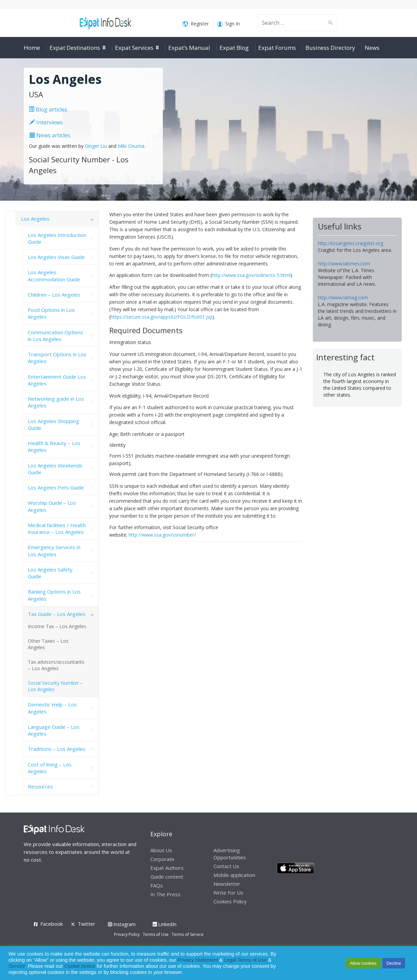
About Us (161, 850)
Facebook (52, 924)
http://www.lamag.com (343, 297)
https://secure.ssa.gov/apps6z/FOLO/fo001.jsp (162, 317)
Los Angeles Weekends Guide (55, 469)
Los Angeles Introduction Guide (57, 238)
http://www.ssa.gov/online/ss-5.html (251, 275)
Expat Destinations (75, 48)
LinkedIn (165, 924)
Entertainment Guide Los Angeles (57, 380)
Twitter (87, 924)
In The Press (165, 894)
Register (196, 24)
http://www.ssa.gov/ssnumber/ (162, 535)
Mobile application (234, 875)
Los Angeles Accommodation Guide (54, 276)
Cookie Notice (80, 966)
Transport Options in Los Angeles (57, 358)
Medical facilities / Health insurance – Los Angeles (57, 528)
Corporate (162, 859)
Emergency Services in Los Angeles (54, 551)
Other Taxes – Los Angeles (48, 644)
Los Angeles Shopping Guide (53, 424)
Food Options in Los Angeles (51, 313)
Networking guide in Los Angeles (56, 402)
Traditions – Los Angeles (57, 749)
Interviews (46, 122)
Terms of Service (188, 934)
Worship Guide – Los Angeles (52, 506)
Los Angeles (35, 219)
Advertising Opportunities (230, 854)
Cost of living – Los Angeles (50, 768)
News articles (50, 135)
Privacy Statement (198, 960)
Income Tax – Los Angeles (57, 626)
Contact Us (226, 866)
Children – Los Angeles (54, 295)
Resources (40, 786)
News (372, 48)
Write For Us (228, 893)
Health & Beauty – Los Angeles (54, 446)
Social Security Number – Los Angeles (55, 686)
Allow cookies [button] (363, 963)
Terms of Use (156, 934)
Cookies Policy (230, 901)
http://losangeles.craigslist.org (350, 243)
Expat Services (134, 48)
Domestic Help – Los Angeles (52, 708)
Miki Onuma (131, 146)
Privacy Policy (127, 934)
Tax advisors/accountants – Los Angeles (56, 665)
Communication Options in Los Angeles (55, 336)
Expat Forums (277, 48)
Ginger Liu (96, 146)
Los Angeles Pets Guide (56, 487)
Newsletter (227, 884)
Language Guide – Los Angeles (54, 730)
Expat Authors (167, 868)
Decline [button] (394, 963)
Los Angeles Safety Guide (50, 573)
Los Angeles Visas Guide (56, 257)
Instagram (122, 924)
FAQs (157, 885)
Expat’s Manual (189, 48)
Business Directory (330, 48)
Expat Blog (234, 48)
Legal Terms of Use (245, 960)
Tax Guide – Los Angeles (57, 614)
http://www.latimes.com (344, 264)
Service (17, 966)
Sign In (229, 24)
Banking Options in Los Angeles (54, 595)
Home (32, 48)
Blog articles (48, 109)
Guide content (167, 877)
